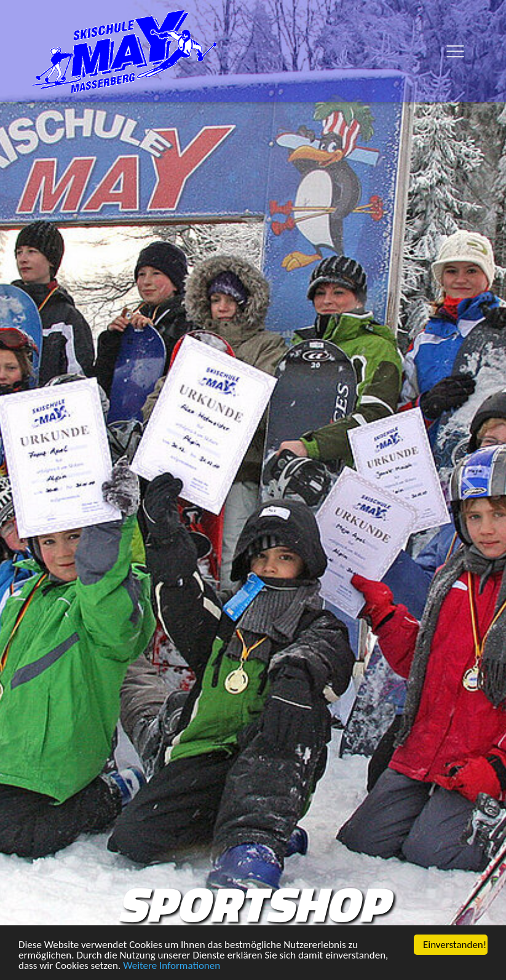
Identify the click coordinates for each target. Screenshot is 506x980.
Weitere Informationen (172, 967)
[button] (38, 489)
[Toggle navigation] (455, 51)
